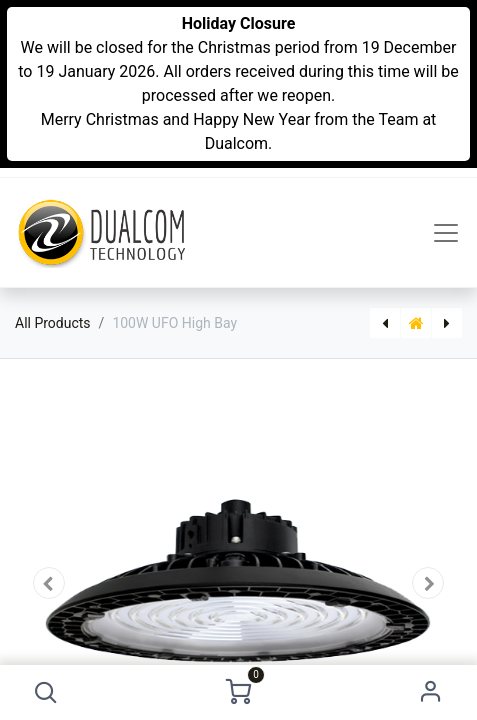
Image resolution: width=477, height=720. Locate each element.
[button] (46, 692)
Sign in (430, 692)
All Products (53, 323)
